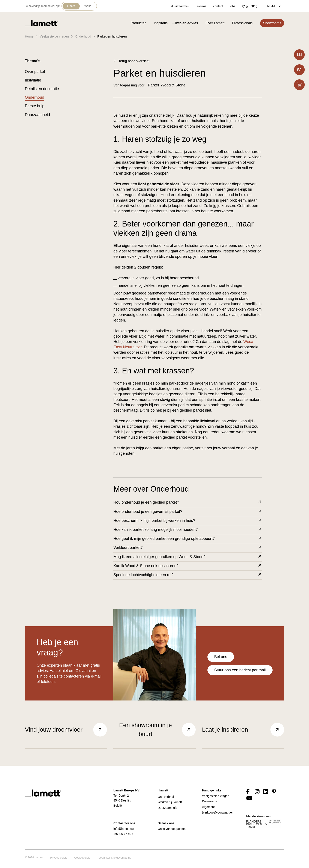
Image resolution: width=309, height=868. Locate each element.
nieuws (202, 6)
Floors (71, 6)
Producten (139, 23)
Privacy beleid (59, 858)
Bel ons (221, 657)
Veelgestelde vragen (54, 36)
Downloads (209, 801)
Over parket (35, 72)
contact (218, 6)
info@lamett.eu (123, 829)
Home (29, 36)
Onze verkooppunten (172, 829)
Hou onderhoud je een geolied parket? (188, 502)
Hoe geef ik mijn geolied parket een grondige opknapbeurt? (188, 539)
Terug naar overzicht (131, 61)
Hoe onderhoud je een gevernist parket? (188, 512)
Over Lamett (215, 23)
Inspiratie (161, 23)
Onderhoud (83, 36)
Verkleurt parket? (188, 548)
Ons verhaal (166, 797)
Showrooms (272, 23)
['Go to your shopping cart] (255, 7)
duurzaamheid (181, 6)
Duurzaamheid (37, 115)
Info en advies (187, 23)
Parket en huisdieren (112, 36)
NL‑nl (274, 6)
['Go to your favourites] (246, 7)
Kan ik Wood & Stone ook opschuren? (188, 566)
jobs (232, 6)
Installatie (33, 80)
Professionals (242, 23)
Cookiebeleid (82, 858)
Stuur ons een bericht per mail (240, 670)
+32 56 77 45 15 (124, 834)
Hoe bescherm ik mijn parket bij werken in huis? (188, 521)
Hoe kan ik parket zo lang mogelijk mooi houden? (188, 530)
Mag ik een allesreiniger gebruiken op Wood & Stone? (188, 557)
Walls (88, 6)
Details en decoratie (42, 89)
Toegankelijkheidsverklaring (114, 858)
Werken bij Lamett (170, 802)
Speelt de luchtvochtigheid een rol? (188, 575)
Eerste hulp (35, 106)
